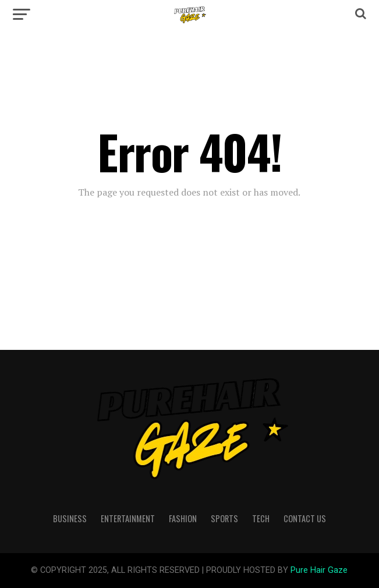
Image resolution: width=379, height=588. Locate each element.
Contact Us (305, 518)
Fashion (183, 518)
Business (70, 518)
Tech (261, 518)
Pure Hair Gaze (319, 570)
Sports (224, 518)
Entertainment (128, 518)
